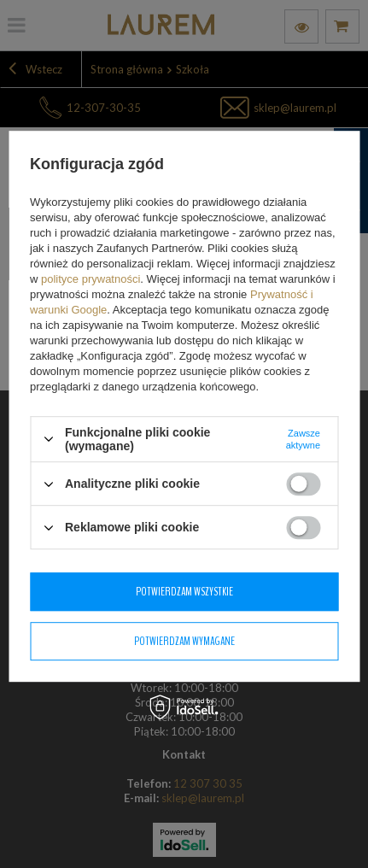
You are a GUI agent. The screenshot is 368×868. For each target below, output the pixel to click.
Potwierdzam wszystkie (184, 592)
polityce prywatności (91, 279)
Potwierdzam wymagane (184, 641)
